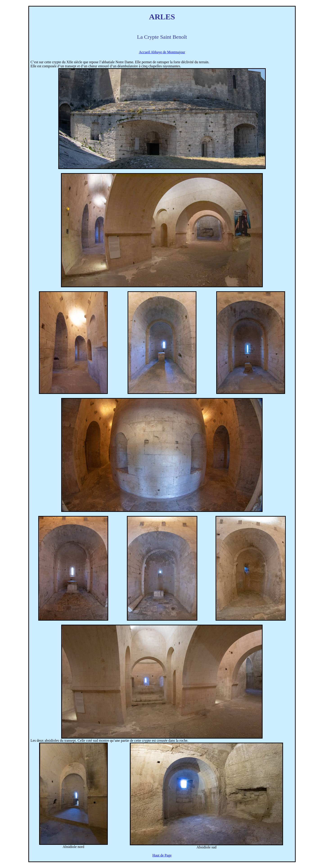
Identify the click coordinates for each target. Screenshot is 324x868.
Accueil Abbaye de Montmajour (162, 52)
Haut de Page (162, 855)
